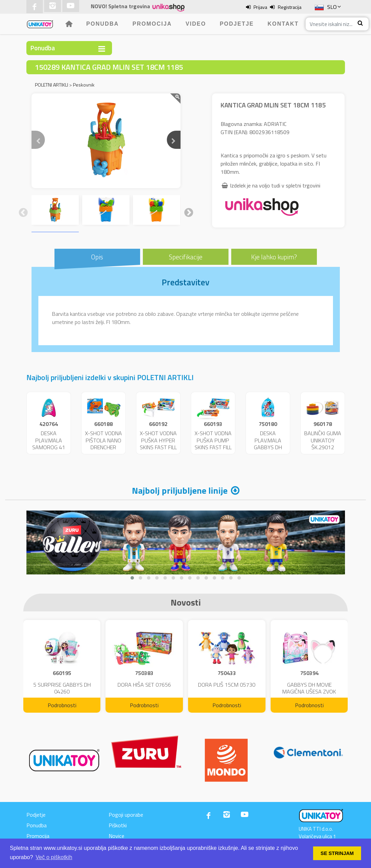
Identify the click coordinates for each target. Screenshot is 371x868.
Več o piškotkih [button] (54, 857)
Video (196, 24)
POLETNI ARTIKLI (52, 85)
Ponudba (103, 24)
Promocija (152, 24)
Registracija (290, 7)
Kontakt (283, 24)
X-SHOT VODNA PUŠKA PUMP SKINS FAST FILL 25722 (213, 444)
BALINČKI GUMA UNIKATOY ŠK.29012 (323, 440)
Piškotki (118, 825)
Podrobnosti (62, 705)
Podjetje (237, 24)
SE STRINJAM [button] (337, 853)
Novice (116, 836)
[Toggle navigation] (102, 49)
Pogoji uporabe (126, 815)
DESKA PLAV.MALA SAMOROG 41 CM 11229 (49, 444)
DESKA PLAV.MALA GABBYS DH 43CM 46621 (268, 444)
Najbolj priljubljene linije (180, 490)
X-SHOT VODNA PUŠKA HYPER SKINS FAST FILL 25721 (158, 444)
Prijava (260, 7)
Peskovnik (84, 85)
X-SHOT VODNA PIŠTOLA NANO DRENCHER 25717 (103, 444)
